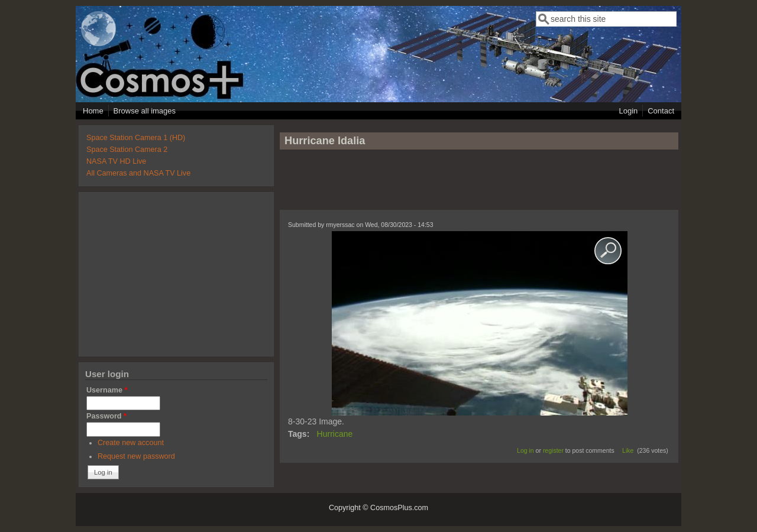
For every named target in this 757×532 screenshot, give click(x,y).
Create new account (131, 443)
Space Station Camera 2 (127, 150)
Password (106, 416)
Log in (525, 450)
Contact (661, 111)
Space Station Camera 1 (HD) (136, 138)
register (553, 450)
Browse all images (145, 111)
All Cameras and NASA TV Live (138, 173)
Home (93, 111)
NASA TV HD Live (116, 161)
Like (628, 450)
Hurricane (335, 434)
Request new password (136, 456)
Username (107, 390)
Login (628, 111)
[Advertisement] (479, 185)
